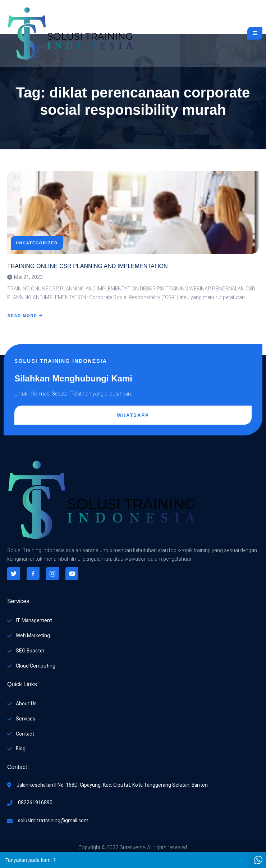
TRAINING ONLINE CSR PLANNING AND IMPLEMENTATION (88, 266)
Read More (25, 316)
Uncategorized (37, 243)
